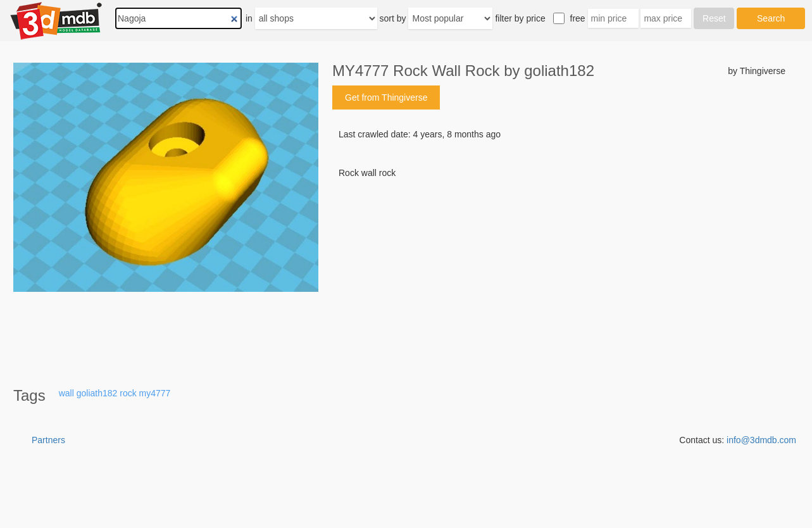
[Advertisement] (559, 275)
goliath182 (97, 393)
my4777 (155, 393)
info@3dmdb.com (761, 440)
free (578, 18)
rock (128, 393)
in (249, 18)
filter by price (520, 18)
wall (66, 393)
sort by (393, 18)
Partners (48, 440)
